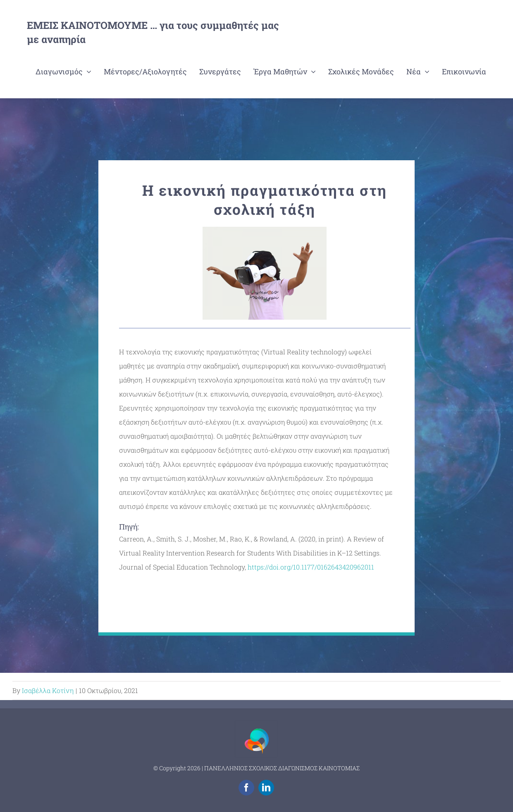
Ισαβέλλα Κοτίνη (48, 690)
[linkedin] (266, 788)
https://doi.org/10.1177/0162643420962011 (311, 567)
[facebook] (246, 788)
